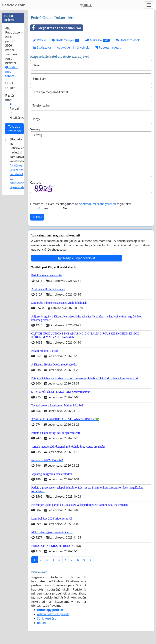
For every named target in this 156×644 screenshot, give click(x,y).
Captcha (36, 182)
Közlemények (66, 40)
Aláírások (98, 40)
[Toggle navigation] (149, 5)
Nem (66, 208)
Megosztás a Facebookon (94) (56, 28)
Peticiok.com (14, 5)
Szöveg (35, 129)
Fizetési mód (10, 98)
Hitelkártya (17, 118)
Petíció (40, 40)
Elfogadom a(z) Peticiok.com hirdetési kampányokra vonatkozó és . (19, 163)
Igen (45, 208)
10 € (12, 88)
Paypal (14, 109)
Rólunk (42, 623)
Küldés (37, 217)
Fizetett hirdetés (108, 47)
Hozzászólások (128, 40)
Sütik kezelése (47, 618)
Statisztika (42, 47)
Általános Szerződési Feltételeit (17, 170)
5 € (11, 83)
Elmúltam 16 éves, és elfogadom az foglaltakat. (81, 204)
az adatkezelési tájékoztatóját (19, 183)
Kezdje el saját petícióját (77, 258)
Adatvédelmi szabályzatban (97, 204)
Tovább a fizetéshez (14, 129)
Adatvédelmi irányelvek (73, 47)
